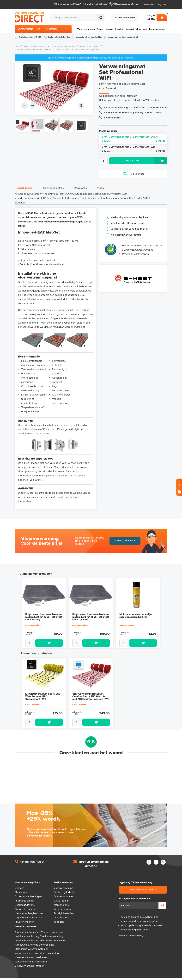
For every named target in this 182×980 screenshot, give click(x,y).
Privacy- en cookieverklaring (131, 930)
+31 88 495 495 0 (32, 856)
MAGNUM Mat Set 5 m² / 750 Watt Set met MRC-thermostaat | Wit (43, 691)
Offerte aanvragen (124, 17)
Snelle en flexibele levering (97, 4)
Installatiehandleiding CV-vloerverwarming (39, 930)
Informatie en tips (25, 895)
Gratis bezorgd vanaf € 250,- (69, 4)
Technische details (53, 188)
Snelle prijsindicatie (65, 886)
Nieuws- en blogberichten (29, 908)
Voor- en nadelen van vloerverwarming (37, 947)
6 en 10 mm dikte (33, 619)
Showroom (141, 29)
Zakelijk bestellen (64, 908)
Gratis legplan (61, 895)
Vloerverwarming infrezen (30, 960)
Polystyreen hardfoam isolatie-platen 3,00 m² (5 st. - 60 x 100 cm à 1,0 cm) (44, 611)
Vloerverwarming (86, 29)
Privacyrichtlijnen (24, 916)
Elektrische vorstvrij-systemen (32, 943)
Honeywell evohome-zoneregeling (34, 939)
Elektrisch (52, 29)
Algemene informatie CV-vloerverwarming (39, 926)
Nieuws (109, 29)
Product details (24, 188)
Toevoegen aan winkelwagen (49, 637)
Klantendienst (150, 4)
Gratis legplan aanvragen (143, 884)
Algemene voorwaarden (28, 912)
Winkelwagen (162, 17)
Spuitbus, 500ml (127, 619)
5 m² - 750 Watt (32, 699)
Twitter (163, 856)
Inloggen (59, 916)
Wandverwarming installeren (31, 956)
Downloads (80, 188)
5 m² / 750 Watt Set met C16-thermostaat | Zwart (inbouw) (133, 139)
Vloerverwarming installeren (31, 952)
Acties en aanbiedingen (28, 891)
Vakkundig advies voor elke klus (126, 4)
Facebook (149, 856)
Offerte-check (61, 912)
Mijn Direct (163, 4)
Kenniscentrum (157, 29)
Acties (100, 29)
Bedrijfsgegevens (25, 899)
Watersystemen (26, 29)
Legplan (119, 29)
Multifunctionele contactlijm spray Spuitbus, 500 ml (136, 610)
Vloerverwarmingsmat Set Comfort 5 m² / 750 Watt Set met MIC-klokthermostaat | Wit (91, 691)
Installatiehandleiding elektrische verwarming (40, 935)
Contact (130, 29)
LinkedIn (156, 856)
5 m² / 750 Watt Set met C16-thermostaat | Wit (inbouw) (133, 149)
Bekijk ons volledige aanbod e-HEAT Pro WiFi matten (129, 100)
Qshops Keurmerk (25, 903)
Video (100, 188)
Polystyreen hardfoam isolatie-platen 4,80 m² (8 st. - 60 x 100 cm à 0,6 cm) (91, 611)
